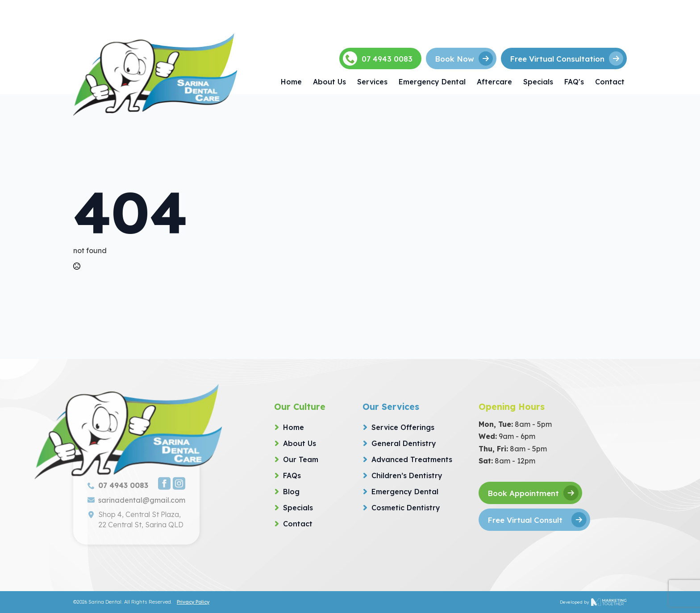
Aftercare (494, 82)
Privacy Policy (193, 602)
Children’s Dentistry (407, 475)
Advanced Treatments (412, 459)
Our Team (301, 459)
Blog (291, 492)
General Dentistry (404, 443)
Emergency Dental (432, 82)
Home (291, 82)
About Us (329, 82)
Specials (538, 82)
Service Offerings (403, 427)
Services (372, 82)
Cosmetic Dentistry (406, 508)
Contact (610, 82)
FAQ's (574, 82)
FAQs (292, 475)
